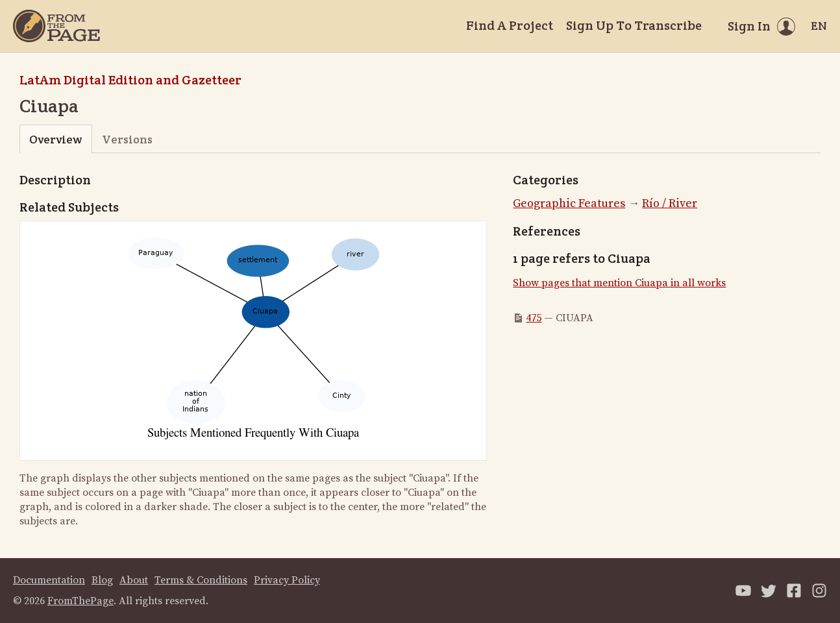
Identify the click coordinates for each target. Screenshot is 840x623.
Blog (102, 580)
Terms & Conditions (201, 580)
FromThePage (80, 601)
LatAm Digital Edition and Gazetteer (130, 80)
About (134, 580)
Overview (56, 139)
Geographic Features (569, 203)
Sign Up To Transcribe (634, 25)
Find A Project (510, 25)
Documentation (49, 580)
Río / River (670, 203)
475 (534, 318)
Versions (127, 139)
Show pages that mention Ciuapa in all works (619, 283)
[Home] (56, 26)
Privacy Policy (287, 580)
